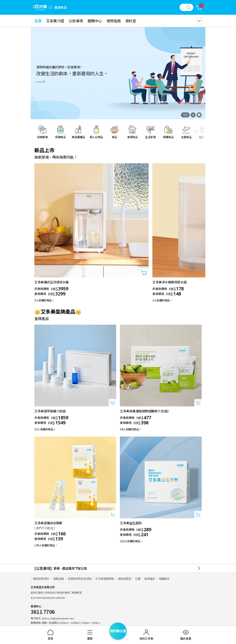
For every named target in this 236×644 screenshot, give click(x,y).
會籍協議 (59, 578)
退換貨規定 (125, 578)
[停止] (193, 115)
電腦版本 (164, 578)
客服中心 (43, 610)
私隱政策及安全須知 (80, 578)
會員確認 (150, 578)
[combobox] (50, 7)
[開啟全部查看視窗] (199, 115)
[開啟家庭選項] (50, 7)
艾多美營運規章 (105, 578)
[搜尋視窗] (186, 7)
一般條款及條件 (40, 578)
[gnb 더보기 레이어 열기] (199, 21)
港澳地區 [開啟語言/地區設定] (60, 7)
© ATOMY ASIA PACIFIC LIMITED (48, 598)
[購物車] (199, 7)
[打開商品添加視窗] (144, 273)
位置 (138, 578)
